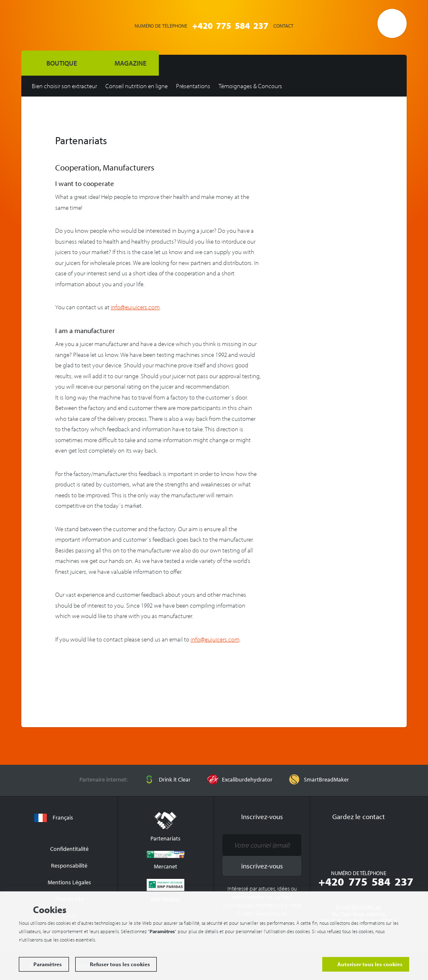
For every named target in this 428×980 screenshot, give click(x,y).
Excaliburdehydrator (247, 779)
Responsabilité (69, 865)
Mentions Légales (69, 882)
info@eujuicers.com (135, 307)
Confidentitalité (69, 849)
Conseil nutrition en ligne (136, 86)
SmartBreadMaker (326, 779)
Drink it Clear (175, 779)
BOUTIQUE (62, 63)
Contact (283, 26)
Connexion (338, 25)
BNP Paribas (166, 891)
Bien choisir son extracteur (64, 86)
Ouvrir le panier (392, 23)
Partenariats (166, 827)
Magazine (130, 63)
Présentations (193, 86)
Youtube (359, 843)
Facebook (342, 843)
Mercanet (166, 860)
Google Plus (375, 843)
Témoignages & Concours (250, 86)
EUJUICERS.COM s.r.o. (67, 24)
